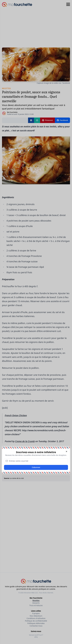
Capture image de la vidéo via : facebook (53, 83)
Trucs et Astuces (36, 605)
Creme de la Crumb (25, 441)
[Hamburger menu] (68, 4)
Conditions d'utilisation (36, 618)
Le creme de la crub (17, 478)
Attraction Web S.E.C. (31, 593)
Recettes (36, 600)
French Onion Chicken (16, 415)
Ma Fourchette (12, 112)
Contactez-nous (36, 626)
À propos (36, 613)
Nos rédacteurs (36, 616)
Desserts (36, 603)
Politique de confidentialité (36, 621)
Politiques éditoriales (36, 623)
